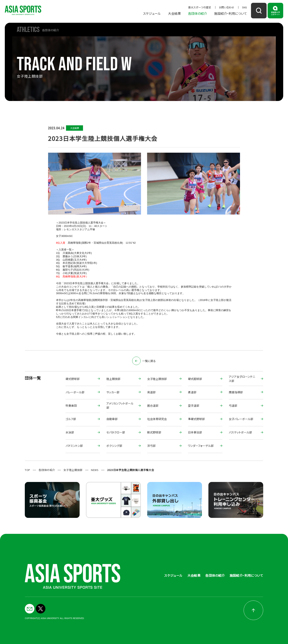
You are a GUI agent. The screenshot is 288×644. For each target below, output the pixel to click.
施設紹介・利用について (231, 13)
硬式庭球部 (195, 379)
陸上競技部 (113, 379)
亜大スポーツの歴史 (200, 7)
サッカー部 (113, 392)
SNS (244, 7)
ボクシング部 (114, 446)
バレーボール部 (75, 392)
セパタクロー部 (116, 432)
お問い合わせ (227, 7)
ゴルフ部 (71, 419)
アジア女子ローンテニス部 (242, 379)
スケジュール (152, 13)
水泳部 (70, 432)
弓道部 (233, 406)
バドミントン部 (74, 446)
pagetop (253, 610)
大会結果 (174, 13)
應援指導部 (236, 392)
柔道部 (192, 392)
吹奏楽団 (71, 406)
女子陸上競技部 (157, 379)
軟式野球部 (154, 432)
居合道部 (153, 406)
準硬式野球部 (196, 419)
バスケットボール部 (240, 432)
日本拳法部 (195, 432)
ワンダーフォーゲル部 (201, 446)
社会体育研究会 (157, 419)
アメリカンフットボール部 (120, 406)
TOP (27, 470)
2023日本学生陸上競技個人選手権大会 (130, 470)
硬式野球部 (73, 379)
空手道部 (194, 406)
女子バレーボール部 (241, 419)
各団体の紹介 (197, 13)
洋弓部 (151, 446)
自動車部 (112, 419)
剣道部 (151, 392)
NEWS (95, 470)
